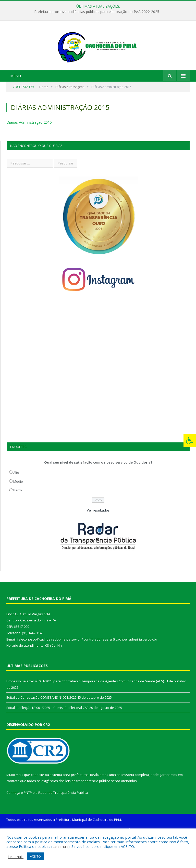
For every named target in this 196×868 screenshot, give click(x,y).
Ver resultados (98, 542)
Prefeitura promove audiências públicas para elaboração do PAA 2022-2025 (97, 12)
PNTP (28, 824)
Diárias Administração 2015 (29, 154)
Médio (18, 513)
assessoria (125, 807)
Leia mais (60, 846)
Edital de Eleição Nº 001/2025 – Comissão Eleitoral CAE (47, 739)
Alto (16, 504)
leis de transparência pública (88, 813)
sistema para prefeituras (69, 807)
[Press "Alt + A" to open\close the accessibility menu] (190, 441)
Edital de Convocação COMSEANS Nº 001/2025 (41, 729)
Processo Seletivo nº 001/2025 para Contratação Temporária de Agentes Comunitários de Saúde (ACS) (85, 713)
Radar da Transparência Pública (63, 824)
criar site (38, 807)
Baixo (18, 522)
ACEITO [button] (35, 856)
